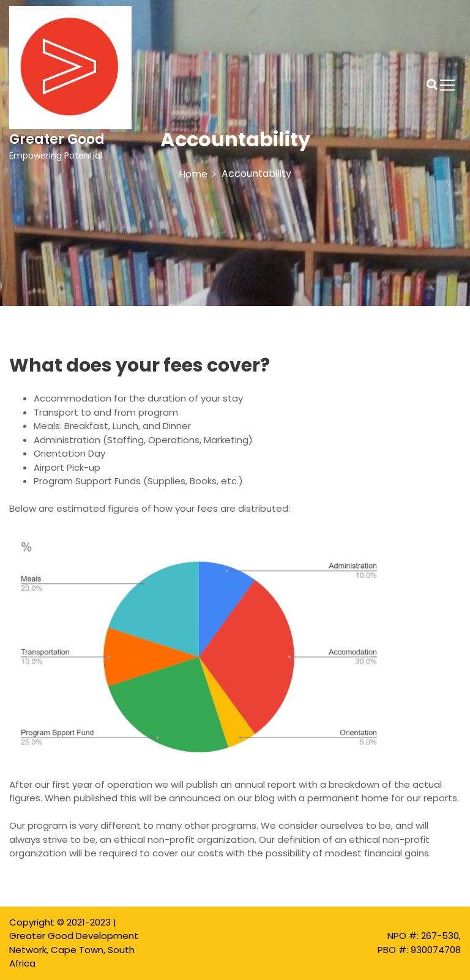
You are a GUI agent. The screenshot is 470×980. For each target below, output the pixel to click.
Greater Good (57, 139)
